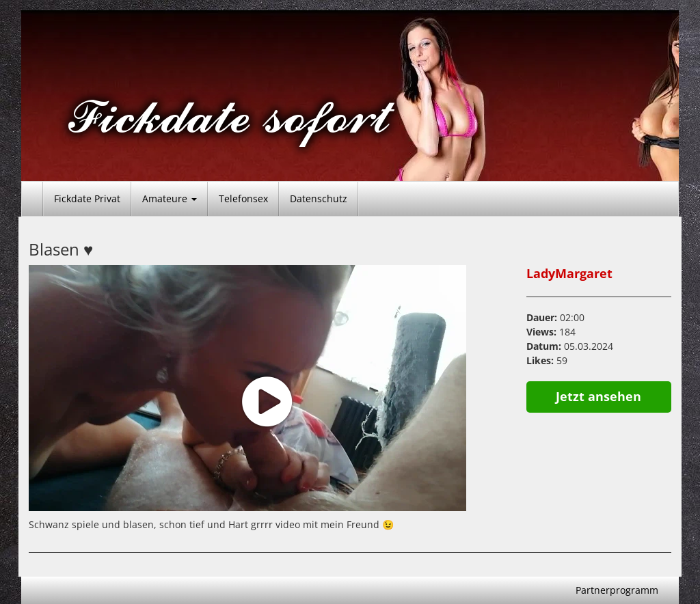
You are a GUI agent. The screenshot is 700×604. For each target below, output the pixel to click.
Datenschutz (319, 198)
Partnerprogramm (617, 590)
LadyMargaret (569, 273)
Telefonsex (243, 198)
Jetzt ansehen (598, 396)
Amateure (170, 198)
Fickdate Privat (87, 198)
